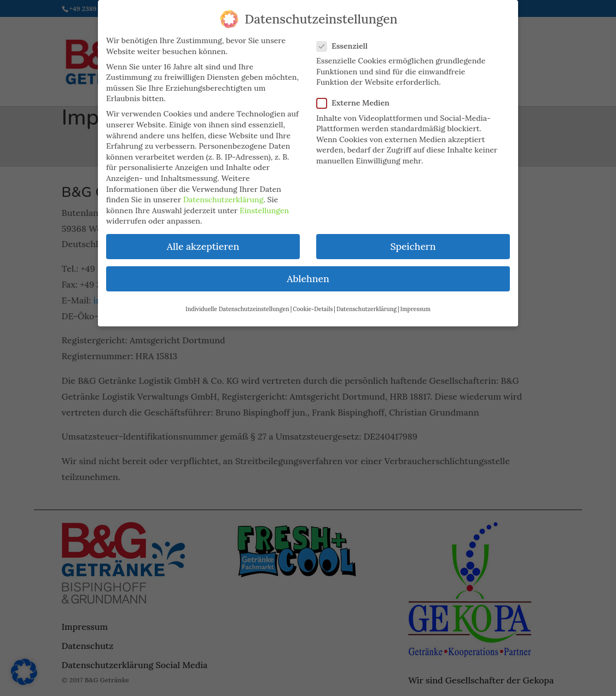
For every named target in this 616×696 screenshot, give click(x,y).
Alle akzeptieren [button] (203, 241)
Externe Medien (358, 98)
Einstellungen (264, 205)
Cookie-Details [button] (313, 303)
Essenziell (347, 41)
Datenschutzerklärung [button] (367, 303)
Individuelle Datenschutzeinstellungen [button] (237, 303)
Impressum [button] (415, 303)
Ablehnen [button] (308, 274)
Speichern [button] (413, 241)
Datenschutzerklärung (223, 194)
